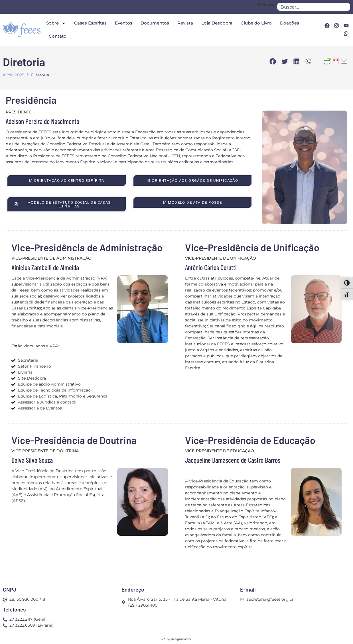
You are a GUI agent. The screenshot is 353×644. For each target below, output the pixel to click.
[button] (273, 62)
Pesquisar (267, 5)
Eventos (124, 23)
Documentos (155, 23)
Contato (58, 36)
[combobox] (314, 7)
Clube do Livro (256, 23)
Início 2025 (14, 75)
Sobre (56, 23)
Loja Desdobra (217, 23)
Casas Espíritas (90, 23)
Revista (185, 23)
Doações (290, 23)
